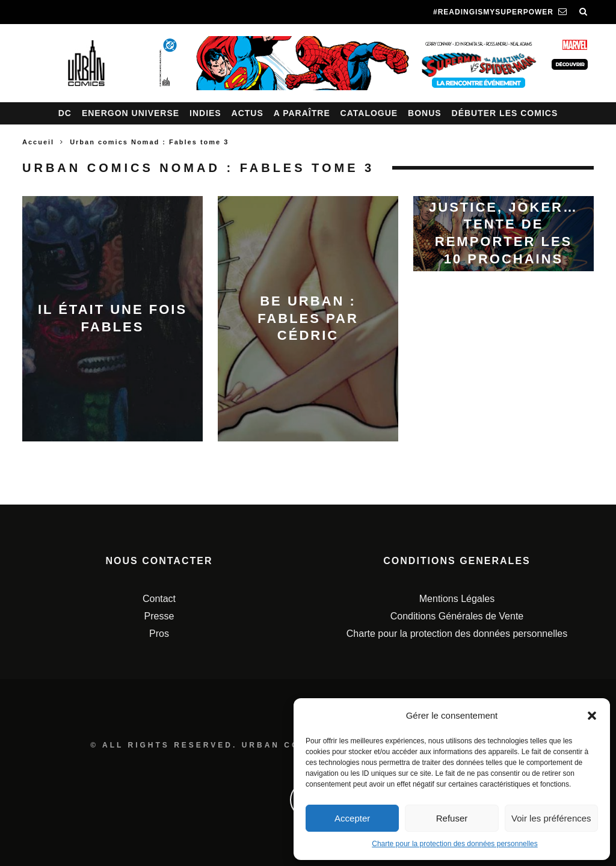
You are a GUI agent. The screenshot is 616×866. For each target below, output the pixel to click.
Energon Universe (131, 113)
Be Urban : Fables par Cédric (308, 318)
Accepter (352, 818)
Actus (248, 113)
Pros (159, 634)
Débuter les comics (505, 113)
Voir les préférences (551, 818)
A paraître (302, 113)
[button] (592, 716)
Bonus (425, 113)
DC (65, 113)
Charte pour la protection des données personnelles (455, 844)
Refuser (452, 818)
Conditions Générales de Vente (457, 616)
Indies (205, 113)
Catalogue (369, 113)
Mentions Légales (457, 599)
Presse (159, 616)
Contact (159, 599)
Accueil (38, 142)
